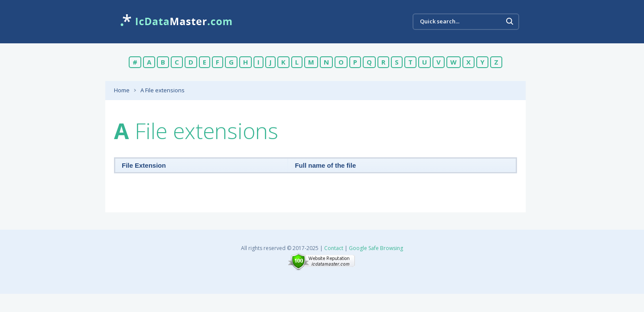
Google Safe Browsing (376, 248)
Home (122, 90)
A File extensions (163, 90)
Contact (334, 248)
